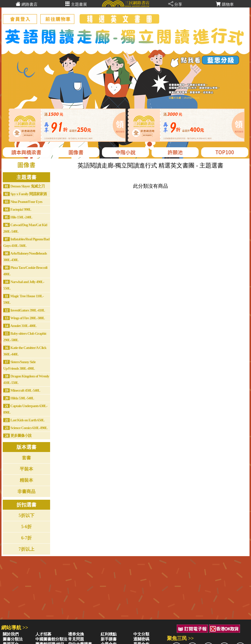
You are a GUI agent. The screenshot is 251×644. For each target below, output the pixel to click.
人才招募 (43, 634)
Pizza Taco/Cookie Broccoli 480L (25, 271)
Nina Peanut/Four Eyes (23, 202)
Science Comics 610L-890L (25, 428)
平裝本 (26, 469)
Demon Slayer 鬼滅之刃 (24, 186)
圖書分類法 (13, 639)
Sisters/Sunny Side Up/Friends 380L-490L (19, 365)
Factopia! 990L (17, 209)
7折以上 (27, 549)
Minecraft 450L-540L (22, 390)
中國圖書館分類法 (51, 639)
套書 (26, 458)
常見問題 (76, 639)
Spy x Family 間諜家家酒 (25, 194)
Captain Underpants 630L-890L (25, 409)
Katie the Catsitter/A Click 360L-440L (25, 351)
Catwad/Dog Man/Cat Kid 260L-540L (25, 228)
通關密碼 (141, 639)
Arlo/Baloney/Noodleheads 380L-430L (25, 257)
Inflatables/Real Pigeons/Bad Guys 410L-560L (26, 242)
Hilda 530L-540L (19, 398)
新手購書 (109, 639)
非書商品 (26, 491)
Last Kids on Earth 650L (24, 420)
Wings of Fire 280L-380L (24, 318)
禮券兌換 (76, 634)
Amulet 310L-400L (20, 326)
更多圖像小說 (17, 436)
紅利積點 (109, 634)
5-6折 (26, 527)
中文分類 (141, 634)
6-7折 (26, 538)
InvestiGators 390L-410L (24, 310)
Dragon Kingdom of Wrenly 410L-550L (26, 379)
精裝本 (26, 480)
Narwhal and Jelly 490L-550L (24, 285)
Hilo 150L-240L (18, 217)
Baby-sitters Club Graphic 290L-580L (25, 337)
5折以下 (27, 515)
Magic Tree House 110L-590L (23, 299)
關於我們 (11, 634)
